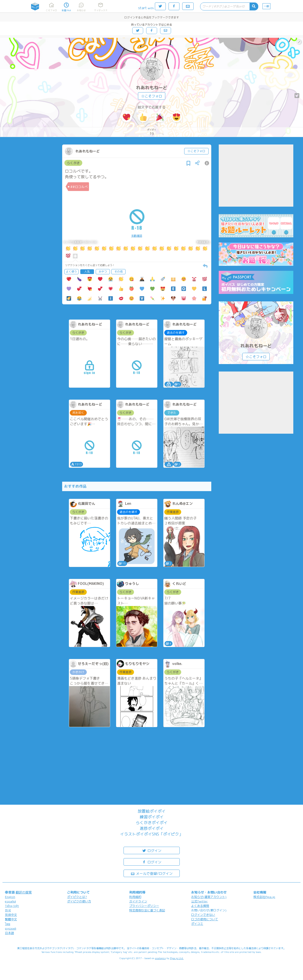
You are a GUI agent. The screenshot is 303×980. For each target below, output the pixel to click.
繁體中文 (11, 919)
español (10, 901)
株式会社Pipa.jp (264, 897)
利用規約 (135, 897)
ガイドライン (138, 901)
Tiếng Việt (12, 906)
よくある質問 (200, 906)
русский (11, 928)
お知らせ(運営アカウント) (209, 897)
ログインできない (203, 915)
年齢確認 (137, 236)
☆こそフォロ (152, 96)
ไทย (8, 924)
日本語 (9, 933)
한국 (8, 910)
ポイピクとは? (77, 897)
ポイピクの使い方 (79, 901)
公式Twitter (199, 901)
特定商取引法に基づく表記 (147, 910)
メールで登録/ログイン (151, 873)
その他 (118, 272)
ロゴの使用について (205, 919)
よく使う (71, 272)
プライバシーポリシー (144, 906)
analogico (160, 958)
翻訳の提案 (24, 892)
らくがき (73, 163)
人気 (87, 272)
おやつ (103, 272)
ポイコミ (197, 924)
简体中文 (11, 915)
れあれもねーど (152, 88)
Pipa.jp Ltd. (177, 958)
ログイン (152, 850)
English (10, 897)
